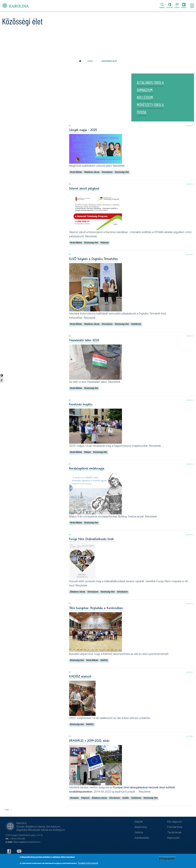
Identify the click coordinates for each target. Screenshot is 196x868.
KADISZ (104, 660)
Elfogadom (167, 859)
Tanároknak (174, 832)
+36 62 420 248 (17, 839)
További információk (88, 863)
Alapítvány (141, 827)
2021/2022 (189, 736)
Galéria (139, 832)
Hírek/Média (76, 172)
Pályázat (105, 243)
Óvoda (142, 113)
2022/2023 (189, 184)
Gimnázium (145, 90)
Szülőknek (136, 324)
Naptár (139, 821)
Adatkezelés (142, 838)
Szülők (126, 798)
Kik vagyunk (174, 821)
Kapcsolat (173, 838)
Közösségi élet (122, 172)
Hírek (90, 61)
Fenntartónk (175, 827)
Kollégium (145, 98)
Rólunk (88, 452)
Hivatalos (74, 798)
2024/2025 (189, 125)
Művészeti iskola (150, 105)
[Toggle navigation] (192, 6)
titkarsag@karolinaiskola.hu (27, 842)
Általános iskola (150, 83)
